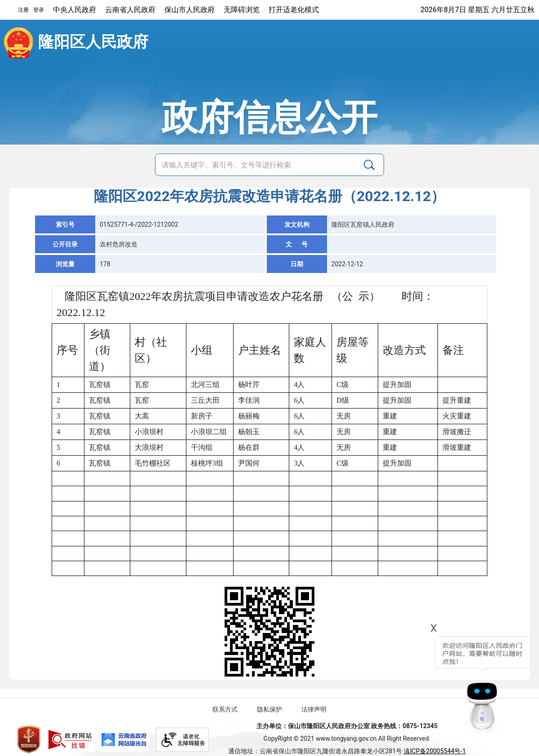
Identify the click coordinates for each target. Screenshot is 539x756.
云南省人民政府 (130, 10)
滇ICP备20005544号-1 (435, 751)
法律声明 (314, 709)
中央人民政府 (75, 10)
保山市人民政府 (190, 10)
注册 (23, 10)
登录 (39, 10)
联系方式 (225, 709)
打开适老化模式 (294, 10)
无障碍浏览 (242, 10)
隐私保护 (269, 709)
